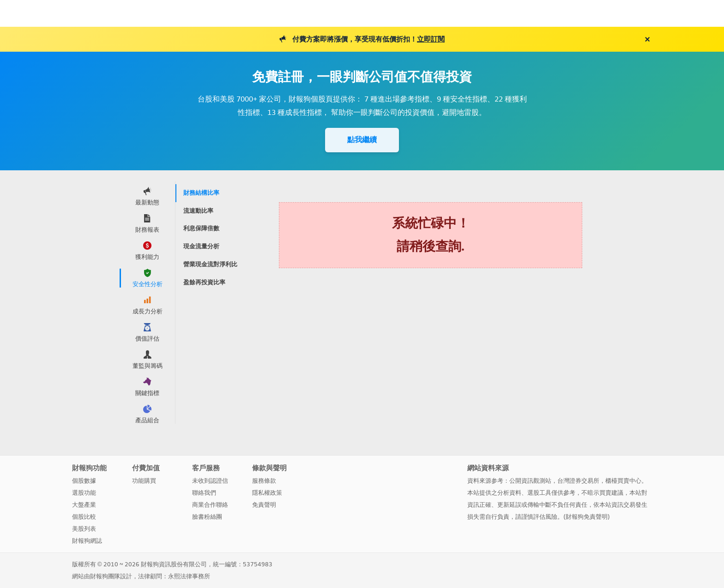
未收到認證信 (210, 481)
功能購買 (144, 481)
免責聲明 (264, 505)
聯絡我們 (204, 493)
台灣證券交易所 (578, 481)
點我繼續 (362, 140)
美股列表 (84, 529)
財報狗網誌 (87, 541)
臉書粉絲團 (207, 517)
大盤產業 (84, 505)
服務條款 (264, 481)
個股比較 (84, 517)
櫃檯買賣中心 (623, 481)
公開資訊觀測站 (530, 481)
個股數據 (84, 481)
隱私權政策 (267, 493)
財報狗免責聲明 (587, 517)
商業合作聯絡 (210, 505)
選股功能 (84, 493)
